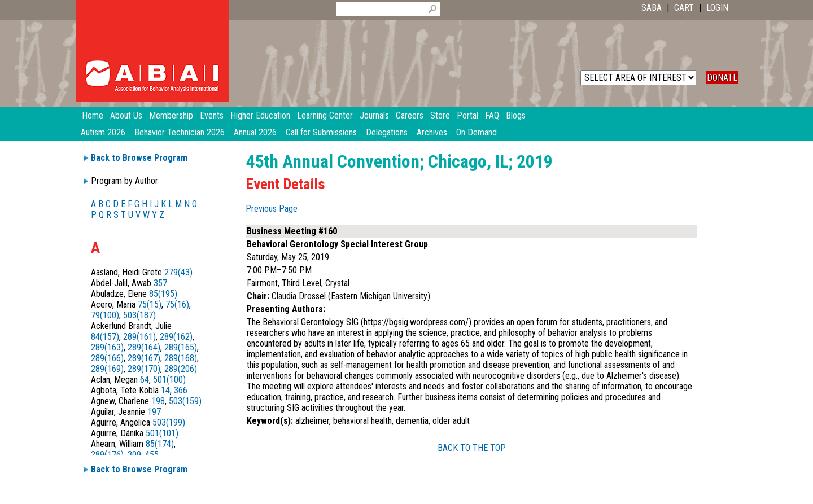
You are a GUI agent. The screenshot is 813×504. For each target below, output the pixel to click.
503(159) (185, 401)
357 (160, 283)
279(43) (178, 272)
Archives (432, 132)
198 (158, 401)
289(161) (139, 337)
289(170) (144, 369)
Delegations (387, 132)
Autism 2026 (103, 132)
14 (165, 390)
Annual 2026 (255, 132)
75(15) (150, 304)
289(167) (144, 358)
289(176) (107, 455)
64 (145, 380)
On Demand (477, 132)
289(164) (144, 347)
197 (154, 412)
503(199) (169, 422)
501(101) (162, 433)
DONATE (722, 78)
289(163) (107, 347)
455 (152, 455)
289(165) (181, 347)
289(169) (107, 369)
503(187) (139, 315)
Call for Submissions (321, 132)
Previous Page (272, 209)
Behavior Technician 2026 (180, 132)
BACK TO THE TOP (472, 448)
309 (134, 455)
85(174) (160, 444)
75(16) (177, 304)
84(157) (105, 337)
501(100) (169, 380)
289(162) (176, 337)
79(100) (105, 315)
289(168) (181, 358)
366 (181, 390)
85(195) (163, 294)
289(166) (107, 358)
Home (93, 115)
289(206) (181, 369)
